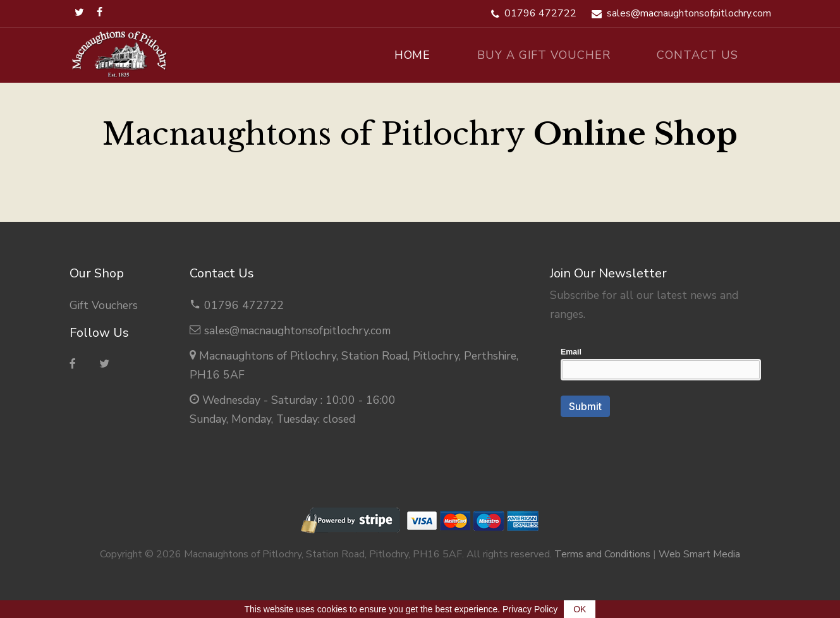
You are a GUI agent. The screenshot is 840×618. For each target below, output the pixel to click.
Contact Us (697, 55)
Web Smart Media (699, 554)
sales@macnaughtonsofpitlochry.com (297, 330)
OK (580, 609)
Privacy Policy (530, 609)
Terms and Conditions (602, 554)
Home (413, 55)
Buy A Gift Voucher (544, 55)
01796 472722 (244, 305)
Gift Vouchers (104, 305)
